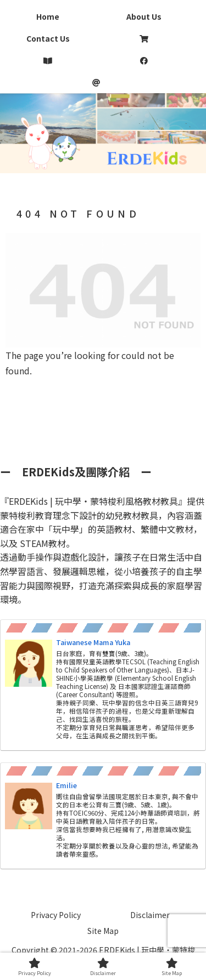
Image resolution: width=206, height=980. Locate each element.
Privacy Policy (56, 915)
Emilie (66, 785)
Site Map (103, 931)
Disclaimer (150, 915)
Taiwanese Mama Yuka (93, 642)
